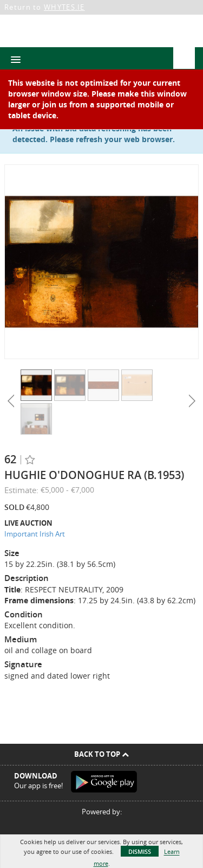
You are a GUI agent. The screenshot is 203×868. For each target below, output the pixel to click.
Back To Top (101, 754)
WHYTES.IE (64, 7)
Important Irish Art (35, 534)
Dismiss (140, 851)
